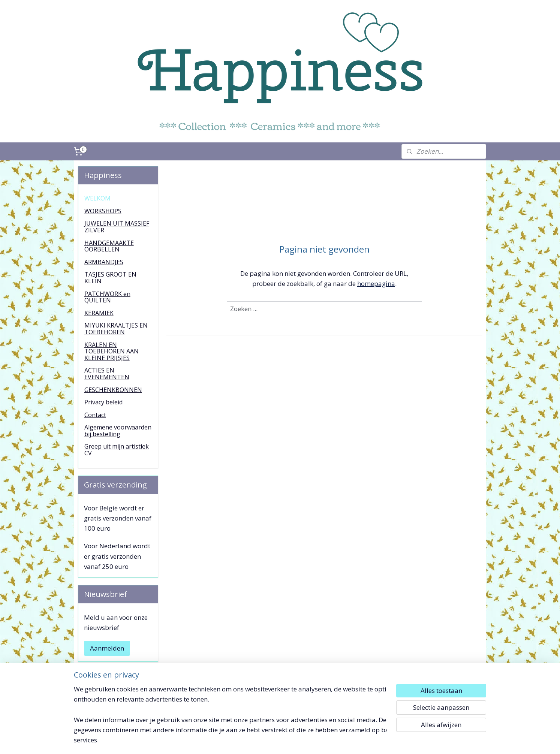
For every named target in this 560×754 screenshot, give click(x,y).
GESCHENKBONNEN (113, 390)
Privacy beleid (103, 402)
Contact (95, 415)
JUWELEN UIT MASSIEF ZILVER (117, 227)
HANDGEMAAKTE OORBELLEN (109, 246)
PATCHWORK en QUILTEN (107, 297)
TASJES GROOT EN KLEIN (110, 278)
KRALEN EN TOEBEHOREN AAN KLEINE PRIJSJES (112, 351)
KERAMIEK (99, 313)
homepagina (376, 283)
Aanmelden (107, 648)
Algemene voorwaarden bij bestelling (118, 431)
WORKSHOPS (103, 211)
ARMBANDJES (104, 262)
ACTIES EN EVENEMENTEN (107, 374)
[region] (231, 719)
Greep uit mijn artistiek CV (117, 450)
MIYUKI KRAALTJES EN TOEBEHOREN (116, 329)
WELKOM (97, 198)
